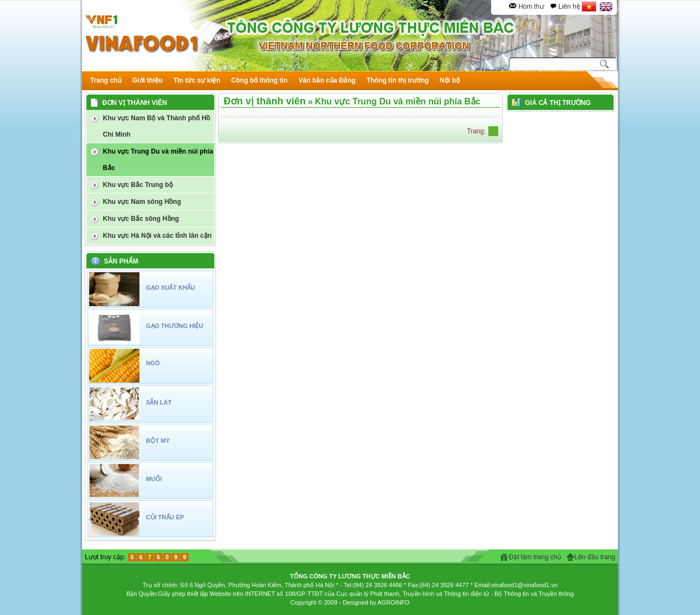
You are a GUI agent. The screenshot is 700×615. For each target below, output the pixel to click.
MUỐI (154, 479)
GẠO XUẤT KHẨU (171, 288)
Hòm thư (531, 7)
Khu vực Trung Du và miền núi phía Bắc (158, 160)
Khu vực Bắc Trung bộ (138, 185)
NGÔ (153, 363)
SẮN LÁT (159, 402)
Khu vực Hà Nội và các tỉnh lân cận (157, 236)
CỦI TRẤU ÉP (165, 517)
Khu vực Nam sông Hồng (142, 202)
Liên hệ (569, 7)
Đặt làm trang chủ (535, 557)
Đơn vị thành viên (265, 101)
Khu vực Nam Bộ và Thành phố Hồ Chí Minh (156, 126)
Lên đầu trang (595, 557)
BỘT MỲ (158, 441)
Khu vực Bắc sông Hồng (141, 219)
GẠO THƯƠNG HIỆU (174, 326)
